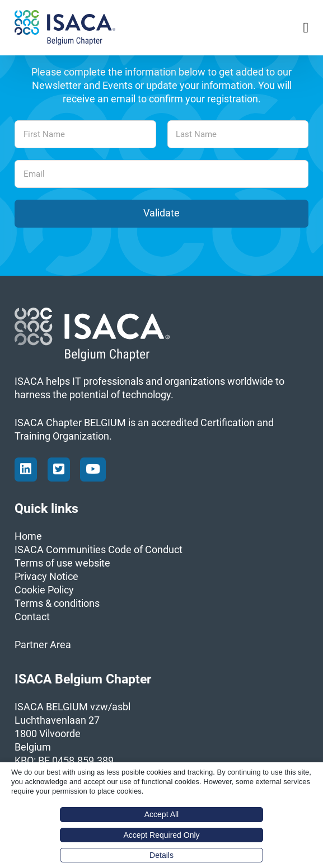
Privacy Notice (46, 577)
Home (28, 536)
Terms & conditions (57, 603)
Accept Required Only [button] (161, 835)
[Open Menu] (306, 28)
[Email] (162, 174)
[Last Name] (238, 134)
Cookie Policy (44, 590)
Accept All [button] (162, 814)
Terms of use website (62, 563)
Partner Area (43, 645)
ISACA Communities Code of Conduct (99, 550)
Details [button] (162, 855)
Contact (32, 617)
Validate (162, 213)
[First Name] (85, 134)
